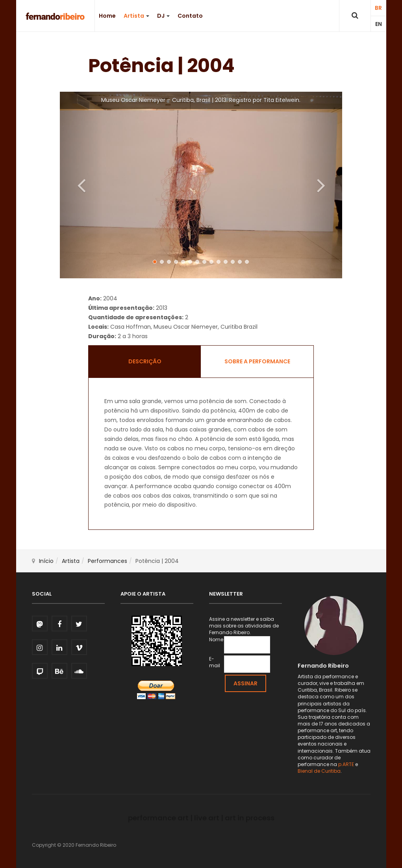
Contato (190, 16)
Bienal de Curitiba (319, 771)
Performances (107, 561)
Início (46, 561)
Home (107, 16)
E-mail (215, 662)
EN (379, 24)
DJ (163, 16)
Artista (136, 16)
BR (378, 8)
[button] (81, 185)
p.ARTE (346, 764)
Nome (216, 639)
